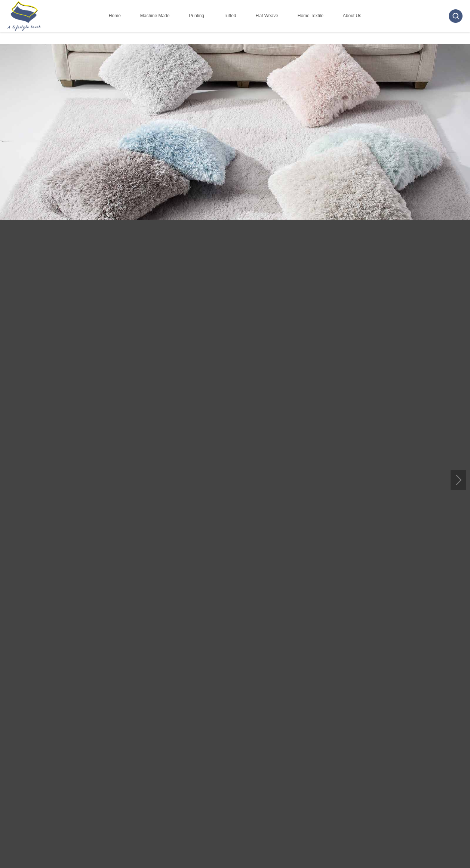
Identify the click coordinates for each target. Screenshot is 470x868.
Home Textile (311, 16)
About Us (352, 16)
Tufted (230, 16)
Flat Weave (267, 16)
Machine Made (155, 16)
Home (115, 16)
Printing (196, 16)
